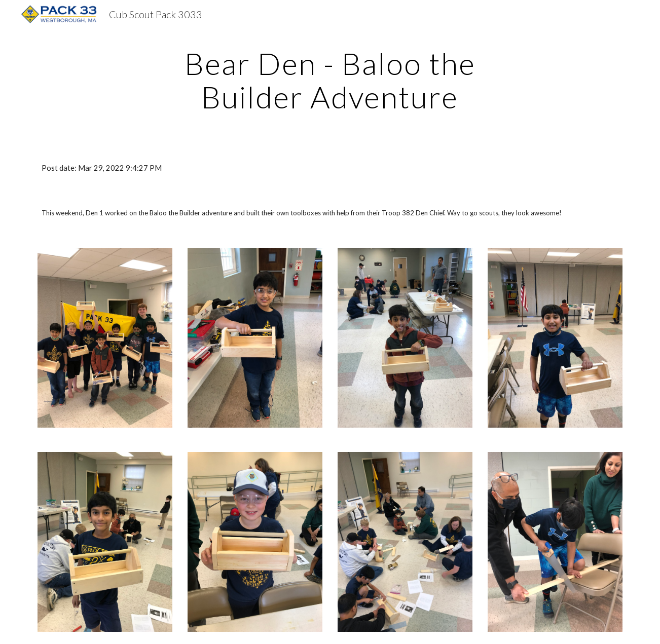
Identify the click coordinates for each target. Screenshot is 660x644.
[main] (330, 80)
